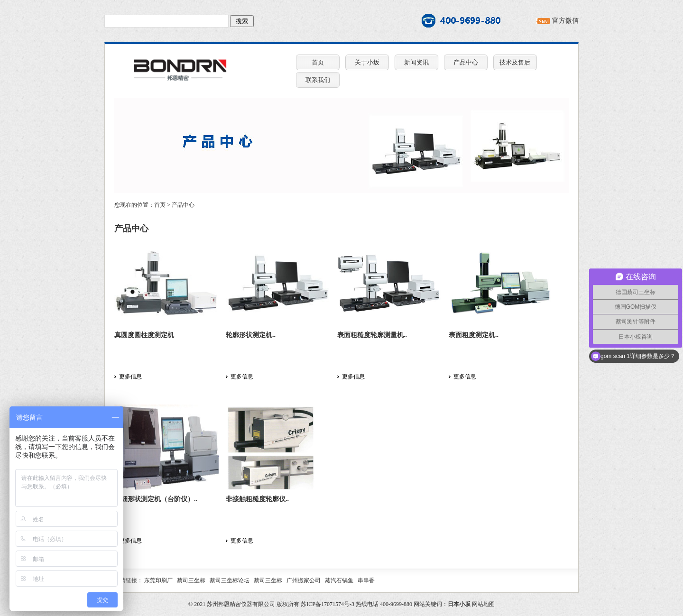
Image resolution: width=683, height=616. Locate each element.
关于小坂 (367, 62)
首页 (318, 62)
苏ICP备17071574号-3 (328, 604)
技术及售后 (515, 62)
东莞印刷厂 (158, 580)
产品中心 (466, 62)
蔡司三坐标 (191, 580)
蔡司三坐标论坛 (230, 580)
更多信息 (130, 377)
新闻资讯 (416, 62)
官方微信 (565, 21)
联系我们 (318, 80)
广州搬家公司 (304, 580)
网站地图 (483, 604)
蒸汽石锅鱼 (339, 580)
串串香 (366, 580)
